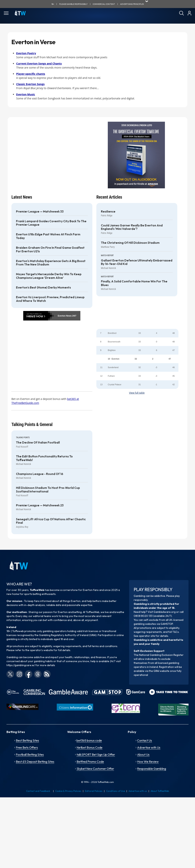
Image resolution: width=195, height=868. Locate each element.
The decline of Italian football (38, 443)
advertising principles (132, 4)
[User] (189, 13)
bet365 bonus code (89, 740)
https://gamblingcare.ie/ (21, 665)
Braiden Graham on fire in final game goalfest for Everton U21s (50, 249)
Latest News (22, 197)
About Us (143, 755)
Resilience (108, 212)
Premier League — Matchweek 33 (40, 212)
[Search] (181, 13)
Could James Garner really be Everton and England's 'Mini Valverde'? (132, 227)
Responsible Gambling (152, 769)
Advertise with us (138, 791)
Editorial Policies (94, 791)
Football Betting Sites (30, 755)
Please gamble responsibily (73, 4)
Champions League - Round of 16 (40, 474)
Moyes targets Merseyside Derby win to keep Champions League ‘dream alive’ (49, 276)
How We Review (148, 762)
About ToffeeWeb (160, 791)
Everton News (65, 316)
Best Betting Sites (27, 740)
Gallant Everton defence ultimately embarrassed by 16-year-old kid (137, 262)
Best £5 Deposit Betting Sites (35, 762)
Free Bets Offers (27, 747)
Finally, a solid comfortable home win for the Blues (134, 283)
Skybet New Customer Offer (95, 769)
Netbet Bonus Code (90, 747)
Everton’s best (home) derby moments (43, 288)
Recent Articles (109, 197)
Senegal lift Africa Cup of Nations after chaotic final (51, 521)
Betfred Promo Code (90, 762)
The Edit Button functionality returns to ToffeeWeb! (44, 458)
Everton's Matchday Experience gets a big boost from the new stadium (51, 263)
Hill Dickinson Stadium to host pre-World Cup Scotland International (48, 490)
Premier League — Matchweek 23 (40, 505)
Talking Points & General (32, 425)
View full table (137, 393)
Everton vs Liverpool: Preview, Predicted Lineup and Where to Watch (50, 299)
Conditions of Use (115, 791)
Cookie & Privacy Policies (68, 791)
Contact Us (145, 740)
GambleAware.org (165, 612)
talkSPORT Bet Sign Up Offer (96, 755)
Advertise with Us (149, 747)
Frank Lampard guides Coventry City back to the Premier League (51, 223)
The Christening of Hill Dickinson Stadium (130, 243)
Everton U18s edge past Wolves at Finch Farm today (48, 236)
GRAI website (161, 671)
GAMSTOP (167, 624)
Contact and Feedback (38, 791)
